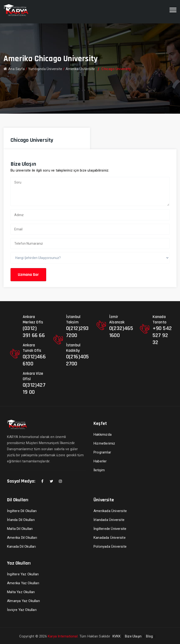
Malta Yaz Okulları (21, 592)
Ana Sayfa (14, 69)
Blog (149, 636)
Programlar (102, 452)
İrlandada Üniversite (109, 520)
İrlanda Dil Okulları (21, 520)
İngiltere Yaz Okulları (23, 574)
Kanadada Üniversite (110, 538)
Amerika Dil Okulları (22, 538)
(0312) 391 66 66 (34, 332)
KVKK (116, 636)
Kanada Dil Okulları (21, 547)
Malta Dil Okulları (20, 529)
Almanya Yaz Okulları (23, 601)
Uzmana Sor (28, 275)
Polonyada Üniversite (110, 547)
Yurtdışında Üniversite (45, 69)
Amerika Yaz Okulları (23, 583)
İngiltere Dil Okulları (22, 511)
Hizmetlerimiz (104, 443)
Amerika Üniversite (80, 69)
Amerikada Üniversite (110, 511)
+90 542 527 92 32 (162, 335)
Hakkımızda (103, 434)
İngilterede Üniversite (110, 529)
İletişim (99, 470)
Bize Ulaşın (133, 636)
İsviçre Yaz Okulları (22, 610)
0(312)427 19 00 (34, 389)
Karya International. (63, 636)
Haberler (100, 461)
